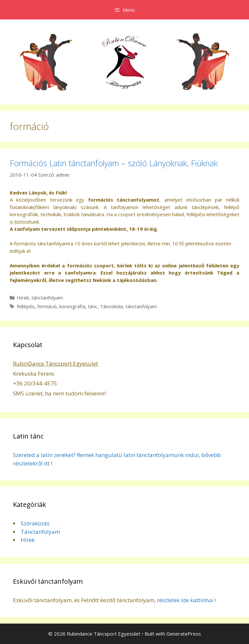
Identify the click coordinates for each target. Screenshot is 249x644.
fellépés (26, 306)
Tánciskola (111, 306)
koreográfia (72, 306)
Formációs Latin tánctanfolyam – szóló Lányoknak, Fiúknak (114, 163)
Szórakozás (35, 523)
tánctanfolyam (47, 298)
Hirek (23, 298)
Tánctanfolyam (40, 532)
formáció (47, 306)
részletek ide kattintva (185, 600)
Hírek (28, 540)
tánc (93, 306)
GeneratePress (184, 634)
